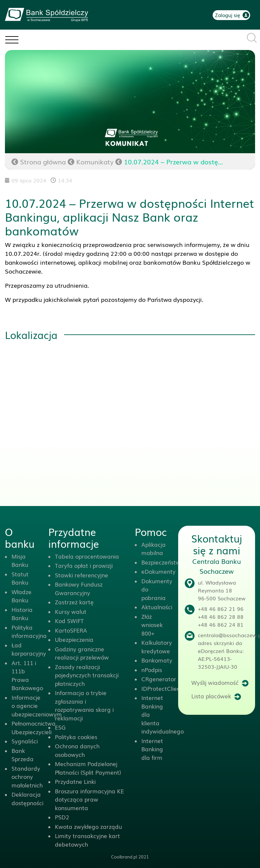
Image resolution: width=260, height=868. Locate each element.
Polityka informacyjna (29, 631)
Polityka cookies (76, 737)
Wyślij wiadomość (215, 682)
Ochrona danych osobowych (77, 750)
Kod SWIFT (69, 621)
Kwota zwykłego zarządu (88, 826)
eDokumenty (158, 571)
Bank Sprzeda (23, 755)
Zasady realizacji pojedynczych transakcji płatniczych (87, 675)
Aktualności (157, 607)
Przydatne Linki (75, 781)
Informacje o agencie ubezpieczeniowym (37, 706)
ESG (60, 727)
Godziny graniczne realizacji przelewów (82, 653)
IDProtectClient (162, 688)
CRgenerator (159, 679)
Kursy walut (71, 611)
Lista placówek (211, 696)
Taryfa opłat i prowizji (84, 565)
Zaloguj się (228, 15)
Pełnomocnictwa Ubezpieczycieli (34, 727)
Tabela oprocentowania (87, 556)
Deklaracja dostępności (27, 798)
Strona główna (39, 161)
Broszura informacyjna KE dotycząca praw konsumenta (89, 799)
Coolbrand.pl (124, 857)
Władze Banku (22, 596)
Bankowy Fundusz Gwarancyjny (79, 588)
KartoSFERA (71, 630)
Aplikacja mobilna (154, 549)
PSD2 (62, 817)
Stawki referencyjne (82, 575)
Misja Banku (20, 560)
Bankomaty (157, 660)
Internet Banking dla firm (152, 749)
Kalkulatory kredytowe (157, 647)
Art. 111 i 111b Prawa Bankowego (27, 675)
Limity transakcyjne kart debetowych (87, 840)
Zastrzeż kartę (74, 602)
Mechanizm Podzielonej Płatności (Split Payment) (88, 768)
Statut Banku (20, 578)
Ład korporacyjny (29, 649)
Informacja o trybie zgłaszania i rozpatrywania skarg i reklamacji (84, 705)
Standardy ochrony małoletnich (27, 777)
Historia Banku (22, 614)
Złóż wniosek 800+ (152, 625)
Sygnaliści (25, 741)
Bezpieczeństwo (163, 562)
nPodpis (152, 670)
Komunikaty (95, 161)
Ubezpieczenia (74, 639)
